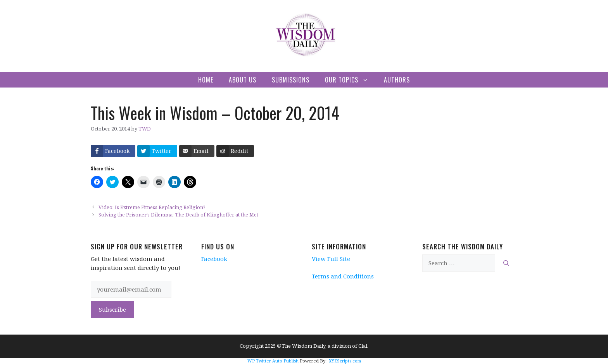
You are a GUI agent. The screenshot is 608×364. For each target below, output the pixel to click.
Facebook (214, 259)
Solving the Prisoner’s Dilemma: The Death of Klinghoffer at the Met (178, 215)
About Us (243, 80)
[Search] (506, 263)
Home (206, 80)
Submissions (291, 80)
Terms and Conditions (343, 276)
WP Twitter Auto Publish (273, 361)
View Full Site (331, 259)
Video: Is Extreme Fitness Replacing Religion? (152, 207)
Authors (397, 80)
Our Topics (351, 80)
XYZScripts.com (345, 361)
